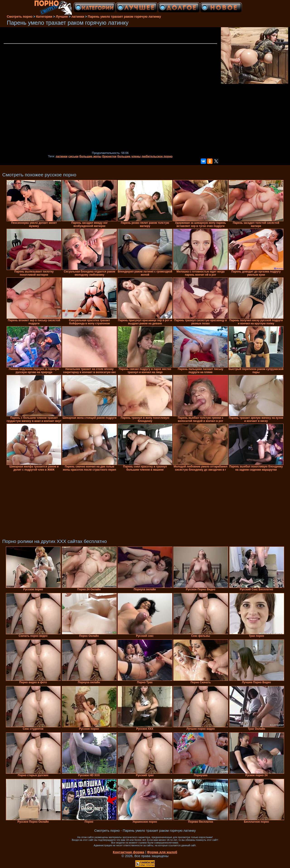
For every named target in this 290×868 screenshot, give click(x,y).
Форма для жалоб (162, 852)
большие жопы (90, 156)
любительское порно (157, 156)
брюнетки (109, 156)
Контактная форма (129, 852)
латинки (62, 156)
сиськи (74, 156)
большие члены (129, 156)
